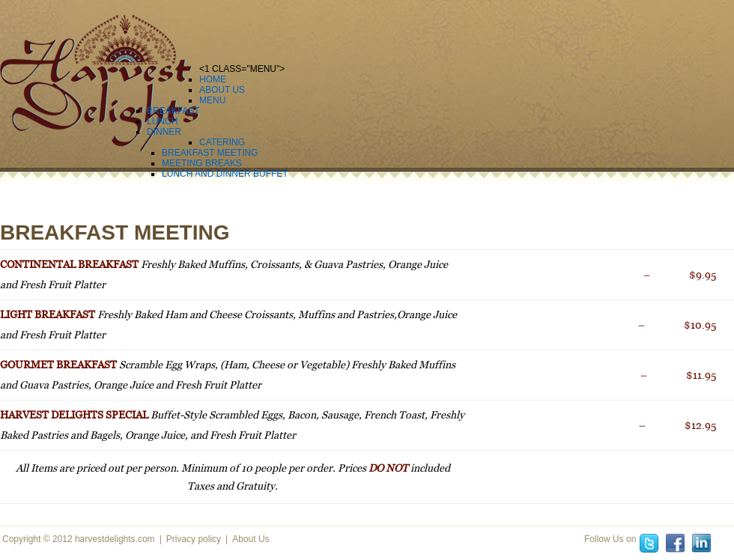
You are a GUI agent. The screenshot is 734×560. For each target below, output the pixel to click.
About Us (251, 539)
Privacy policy (194, 539)
